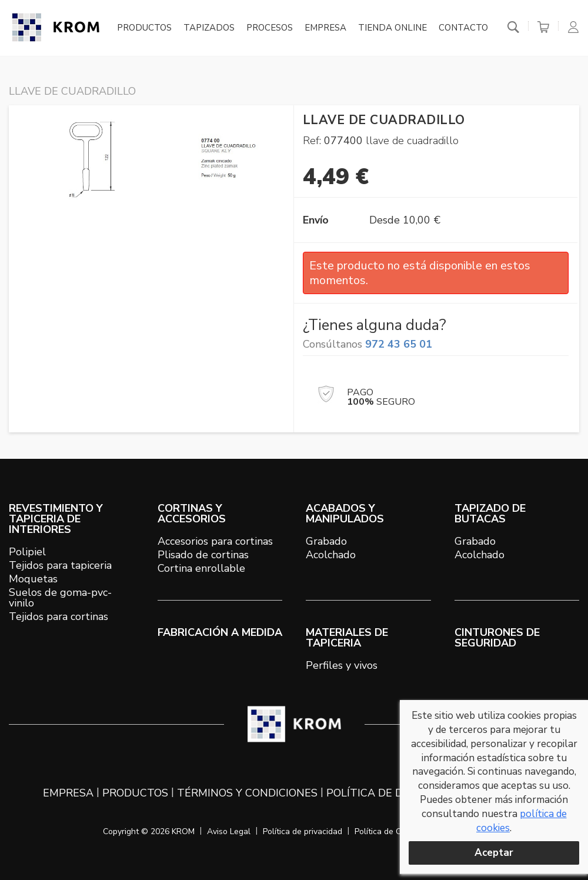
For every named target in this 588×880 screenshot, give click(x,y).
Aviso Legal (229, 831)
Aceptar (494, 853)
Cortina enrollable (201, 568)
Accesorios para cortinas (215, 541)
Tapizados (209, 28)
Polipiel (27, 552)
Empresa (325, 28)
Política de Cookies (390, 831)
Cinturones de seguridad (497, 638)
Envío (316, 220)
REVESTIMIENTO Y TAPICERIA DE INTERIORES (56, 519)
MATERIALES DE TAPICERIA (347, 638)
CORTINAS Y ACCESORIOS (192, 514)
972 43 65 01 (399, 344)
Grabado (326, 541)
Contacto (463, 28)
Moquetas (33, 579)
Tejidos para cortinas (59, 616)
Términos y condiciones (247, 793)
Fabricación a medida (220, 632)
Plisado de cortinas (203, 555)
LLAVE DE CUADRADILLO (72, 91)
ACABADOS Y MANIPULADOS (345, 514)
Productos (144, 28)
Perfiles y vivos (342, 665)
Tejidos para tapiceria (60, 565)
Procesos (270, 28)
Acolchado (331, 555)
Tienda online (392, 28)
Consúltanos (367, 344)
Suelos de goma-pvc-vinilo (60, 598)
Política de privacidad (303, 831)
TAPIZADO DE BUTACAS (490, 514)
